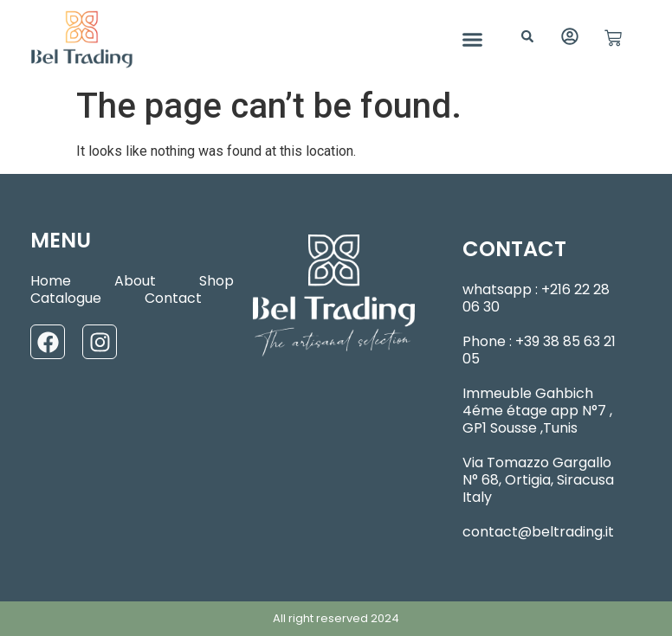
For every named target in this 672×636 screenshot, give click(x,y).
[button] (473, 39)
